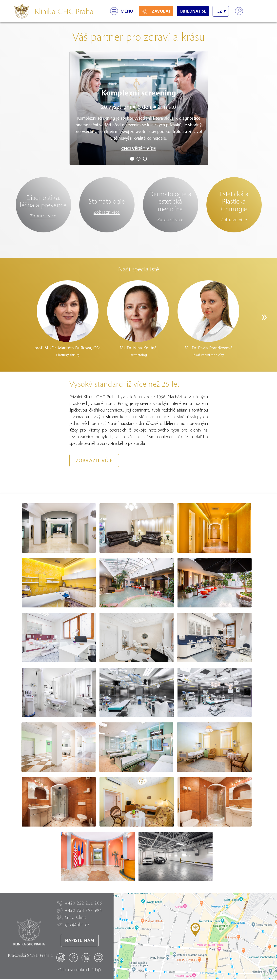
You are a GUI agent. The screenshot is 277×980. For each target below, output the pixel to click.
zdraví (157, 37)
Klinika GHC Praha (64, 11)
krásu (193, 37)
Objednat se (193, 11)
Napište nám (80, 941)
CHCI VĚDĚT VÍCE (138, 148)
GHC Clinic (72, 918)
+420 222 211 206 (79, 904)
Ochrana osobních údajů (79, 970)
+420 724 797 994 (79, 911)
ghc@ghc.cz (73, 925)
